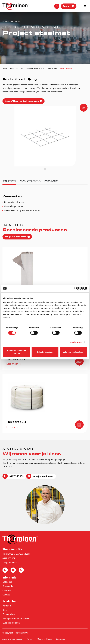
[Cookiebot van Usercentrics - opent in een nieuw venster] (76, 289)
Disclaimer (60, 639)
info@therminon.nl (11, 563)
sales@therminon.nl (43, 476)
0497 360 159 (16, 476)
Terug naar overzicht (13, 22)
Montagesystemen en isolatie (16, 619)
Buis (4, 610)
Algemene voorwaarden (13, 639)
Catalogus (7, 582)
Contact (6, 595)
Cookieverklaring (45, 639)
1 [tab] (45, 169)
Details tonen (76, 342)
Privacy (30, 639)
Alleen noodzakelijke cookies (17, 352)
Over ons (7, 590)
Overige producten (11, 623)
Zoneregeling (9, 614)
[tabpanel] (45, 136)
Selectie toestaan (45, 352)
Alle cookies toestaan (73, 352)
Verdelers (7, 606)
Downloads (8, 586)
